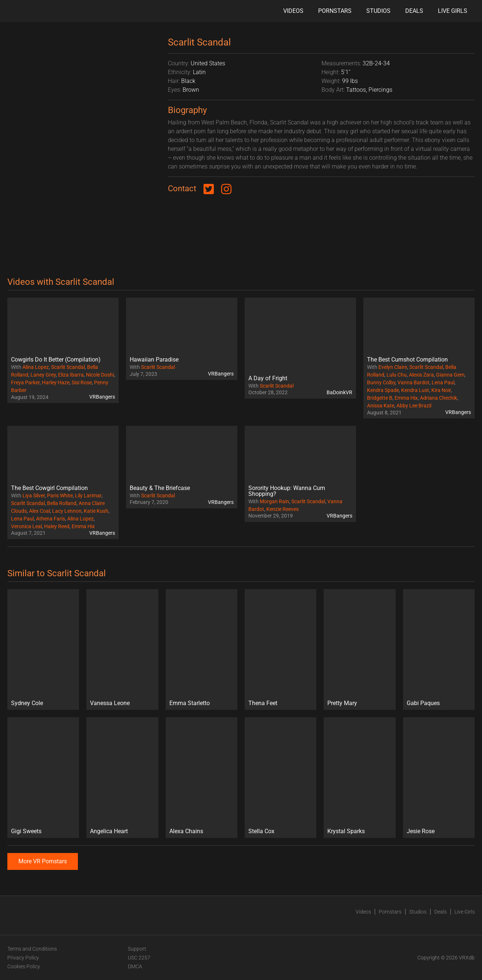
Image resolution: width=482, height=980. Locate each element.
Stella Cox (261, 831)
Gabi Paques (423, 703)
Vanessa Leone (110, 703)
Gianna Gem (450, 375)
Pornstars (335, 11)
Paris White (60, 496)
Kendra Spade (383, 390)
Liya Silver (34, 496)
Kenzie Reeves (283, 509)
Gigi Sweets (26, 831)
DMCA (135, 966)
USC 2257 (139, 958)
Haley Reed (57, 526)
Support (137, 949)
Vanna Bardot (413, 382)
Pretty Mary (342, 703)
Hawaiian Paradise (154, 360)
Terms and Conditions (32, 949)
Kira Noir (441, 390)
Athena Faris (51, 519)
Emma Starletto (190, 703)
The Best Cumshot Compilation (407, 360)
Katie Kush (96, 511)
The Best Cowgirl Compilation (49, 488)
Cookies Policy (24, 966)
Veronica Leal (26, 526)
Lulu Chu (397, 375)
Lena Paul (443, 382)
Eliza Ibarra (71, 375)
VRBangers (102, 397)
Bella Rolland (62, 503)
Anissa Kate (381, 406)
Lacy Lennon (67, 511)
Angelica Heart (109, 831)
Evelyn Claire (393, 367)
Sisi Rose (82, 382)
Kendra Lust (415, 390)
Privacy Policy (23, 958)
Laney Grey (43, 375)
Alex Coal (39, 511)
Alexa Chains (186, 831)
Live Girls (453, 11)
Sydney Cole (27, 703)
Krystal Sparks (346, 831)
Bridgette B (380, 398)
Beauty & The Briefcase (160, 488)
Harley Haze (56, 382)
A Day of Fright (268, 378)
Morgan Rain (274, 501)
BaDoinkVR (339, 392)
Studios (378, 11)
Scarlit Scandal (68, 367)
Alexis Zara (421, 375)
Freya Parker (25, 382)
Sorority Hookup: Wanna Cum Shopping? (287, 491)
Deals (414, 11)
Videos (293, 11)
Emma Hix (406, 398)
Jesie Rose (421, 831)
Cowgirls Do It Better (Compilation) (56, 360)
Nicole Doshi (100, 375)
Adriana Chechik (438, 398)
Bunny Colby (381, 382)
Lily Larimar (88, 496)
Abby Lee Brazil (414, 406)
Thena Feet (263, 703)
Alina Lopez (36, 367)
